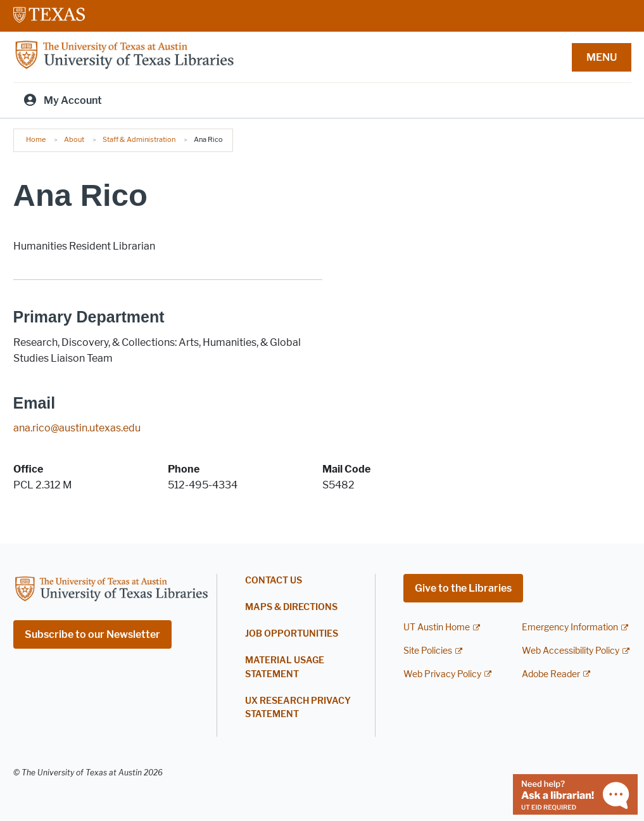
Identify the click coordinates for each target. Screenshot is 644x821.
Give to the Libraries (463, 588)
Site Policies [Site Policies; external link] (428, 651)
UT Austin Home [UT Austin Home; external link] (437, 627)
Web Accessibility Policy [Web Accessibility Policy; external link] (571, 651)
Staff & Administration (139, 139)
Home (36, 139)
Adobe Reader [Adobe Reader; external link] (551, 674)
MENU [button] (602, 57)
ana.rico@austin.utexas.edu (77, 428)
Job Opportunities (292, 634)
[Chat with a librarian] (575, 793)
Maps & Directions (291, 607)
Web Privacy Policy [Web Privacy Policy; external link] (442, 674)
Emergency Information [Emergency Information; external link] (570, 627)
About (74, 139)
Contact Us (274, 581)
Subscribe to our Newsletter (92, 634)
